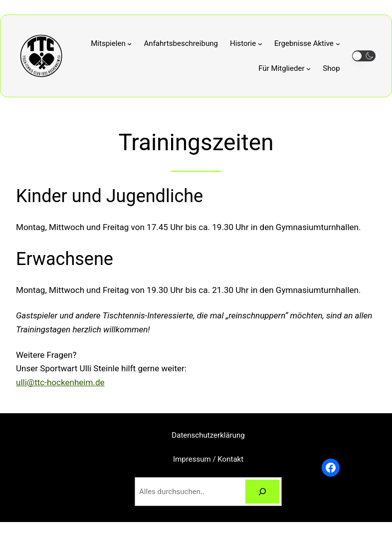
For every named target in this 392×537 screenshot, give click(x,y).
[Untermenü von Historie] (246, 43)
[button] (364, 56)
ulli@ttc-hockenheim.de (60, 382)
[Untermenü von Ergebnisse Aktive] (307, 43)
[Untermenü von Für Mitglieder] (285, 68)
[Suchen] (262, 492)
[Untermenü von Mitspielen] (111, 43)
